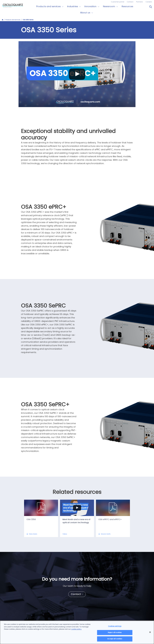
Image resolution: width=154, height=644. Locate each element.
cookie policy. (76, 629)
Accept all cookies (115, 639)
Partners (139, 2)
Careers (149, 2)
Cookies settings (115, 626)
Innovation (90, 7)
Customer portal (118, 2)
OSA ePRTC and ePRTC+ (110, 519)
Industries (73, 7)
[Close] (150, 632)
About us (85, 13)
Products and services (48, 7)
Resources (127, 7)
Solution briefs (104, 534)
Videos (65, 534)
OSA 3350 (31, 519)
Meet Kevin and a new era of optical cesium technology (76, 521)
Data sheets (32, 534)
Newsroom (109, 7)
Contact (130, 2)
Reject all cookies (115, 633)
